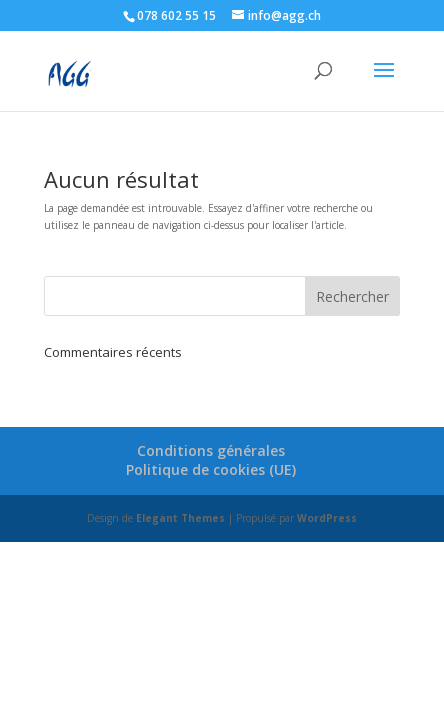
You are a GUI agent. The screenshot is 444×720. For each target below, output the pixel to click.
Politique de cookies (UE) (211, 469)
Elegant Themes (180, 518)
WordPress (327, 518)
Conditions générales (211, 450)
